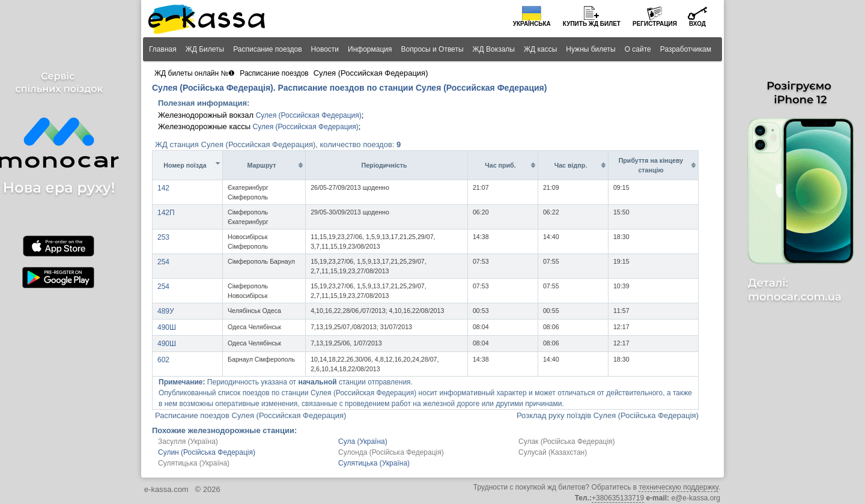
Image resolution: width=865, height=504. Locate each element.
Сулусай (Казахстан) (553, 452)
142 (163, 188)
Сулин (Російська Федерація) (207, 452)
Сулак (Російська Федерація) (567, 442)
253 (163, 237)
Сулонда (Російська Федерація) (391, 452)
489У (166, 311)
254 (163, 262)
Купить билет (592, 24)
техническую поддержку (678, 487)
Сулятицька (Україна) (194, 463)
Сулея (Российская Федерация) (309, 115)
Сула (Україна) (363, 442)
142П (166, 213)
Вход (697, 24)
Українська (532, 24)
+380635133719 (618, 498)
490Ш (167, 327)
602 (163, 360)
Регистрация (655, 24)
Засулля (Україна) (188, 442)
